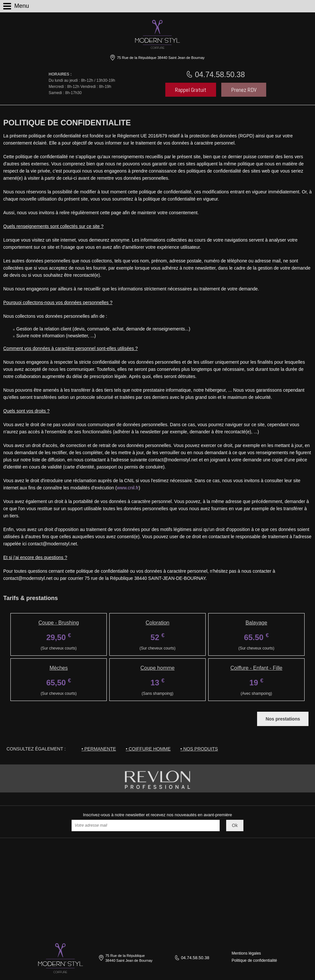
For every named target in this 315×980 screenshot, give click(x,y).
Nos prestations (283, 719)
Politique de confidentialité (254, 960)
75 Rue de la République (160, 58)
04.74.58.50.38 (219, 75)
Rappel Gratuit (191, 90)
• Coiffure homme (148, 749)
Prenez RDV (244, 90)
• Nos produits (199, 749)
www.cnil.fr (128, 488)
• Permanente (99, 749)
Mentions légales (246, 953)
